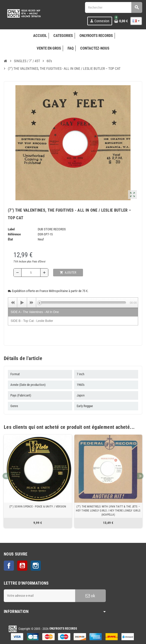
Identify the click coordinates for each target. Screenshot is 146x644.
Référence (14, 234)
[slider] (83, 303)
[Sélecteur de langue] (136, 21)
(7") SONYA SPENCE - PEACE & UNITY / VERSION (38, 507)
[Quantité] (31, 273)
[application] (73, 302)
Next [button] (140, 476)
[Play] (22, 303)
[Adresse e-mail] (39, 596)
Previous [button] (6, 476)
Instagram (36, 566)
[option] (38, 481)
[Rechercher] (113, 7)
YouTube (22, 566)
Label (11, 229)
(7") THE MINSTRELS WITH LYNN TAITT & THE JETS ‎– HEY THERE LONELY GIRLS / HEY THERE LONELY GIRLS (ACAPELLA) (108, 511)
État (10, 239)
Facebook (9, 566)
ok (90, 596)
